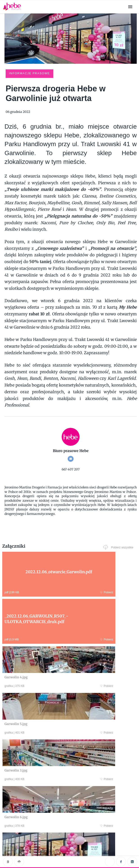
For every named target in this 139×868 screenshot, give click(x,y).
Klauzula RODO (70, 855)
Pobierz (35, 592)
